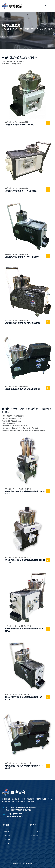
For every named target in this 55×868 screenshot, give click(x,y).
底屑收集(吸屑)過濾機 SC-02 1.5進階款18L (23, 323)
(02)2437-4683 (17, 814)
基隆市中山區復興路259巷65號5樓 (24, 807)
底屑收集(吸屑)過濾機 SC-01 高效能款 (21, 191)
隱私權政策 (35, 836)
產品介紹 (8, 836)
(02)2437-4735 (17, 816)
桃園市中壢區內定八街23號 (21, 810)
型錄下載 (8, 840)
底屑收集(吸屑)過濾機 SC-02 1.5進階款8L (22, 257)
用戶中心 (34, 840)
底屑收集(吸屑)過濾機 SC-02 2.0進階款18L (23, 389)
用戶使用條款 (36, 832)
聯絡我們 (8, 844)
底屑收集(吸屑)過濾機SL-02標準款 (19, 125)
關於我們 (8, 832)
